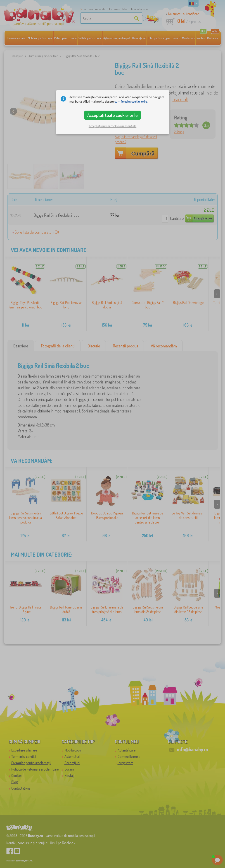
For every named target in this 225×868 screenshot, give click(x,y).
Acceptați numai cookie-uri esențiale (112, 126)
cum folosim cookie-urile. (131, 101)
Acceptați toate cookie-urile (113, 115)
